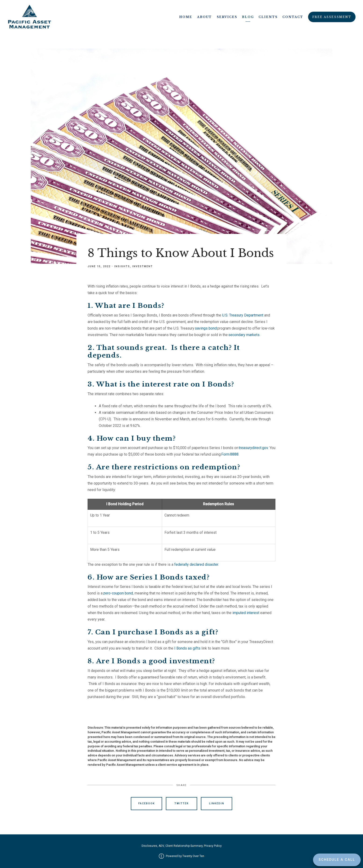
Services (227, 17)
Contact (293, 17)
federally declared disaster (196, 564)
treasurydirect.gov (253, 448)
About (205, 17)
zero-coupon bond (118, 593)
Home (186, 17)
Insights (122, 266)
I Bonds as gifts (187, 648)
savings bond (206, 328)
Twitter (182, 803)
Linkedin (217, 803)
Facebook (147, 803)
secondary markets (244, 335)
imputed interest (246, 613)
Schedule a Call (337, 860)
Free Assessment (332, 17)
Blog (248, 17)
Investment (142, 266)
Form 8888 (230, 454)
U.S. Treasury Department (243, 315)
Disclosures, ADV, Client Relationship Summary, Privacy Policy (182, 846)
